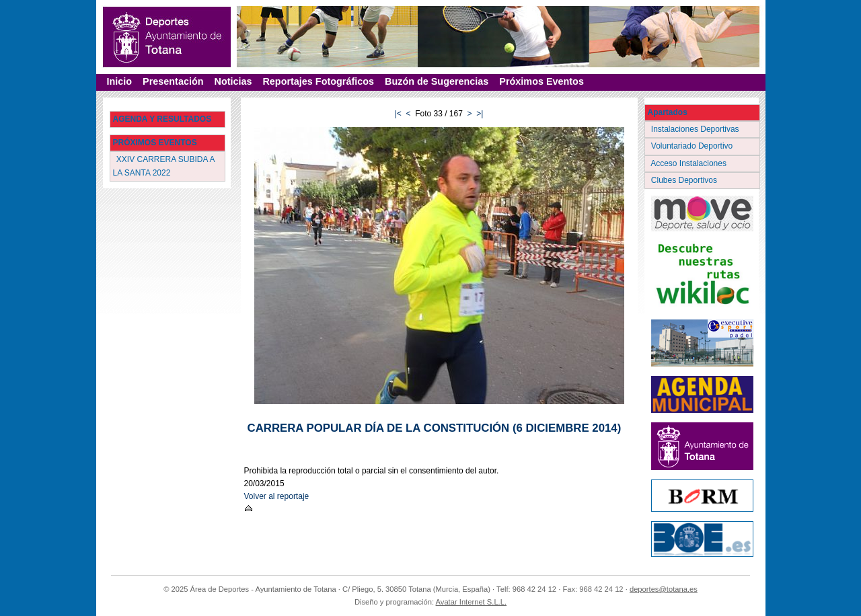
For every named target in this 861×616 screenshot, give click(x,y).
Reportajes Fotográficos (318, 81)
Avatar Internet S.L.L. (472, 602)
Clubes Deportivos (685, 180)
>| (480, 114)
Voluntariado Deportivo (693, 146)
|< (398, 114)
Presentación (173, 81)
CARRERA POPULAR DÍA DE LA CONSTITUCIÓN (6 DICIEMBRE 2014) (435, 428)
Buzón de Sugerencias (437, 81)
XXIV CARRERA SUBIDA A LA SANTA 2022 (164, 166)
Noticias (233, 81)
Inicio (120, 81)
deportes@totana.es (664, 589)
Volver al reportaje (277, 496)
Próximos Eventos (541, 81)
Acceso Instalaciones (690, 163)
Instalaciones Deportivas (697, 129)
